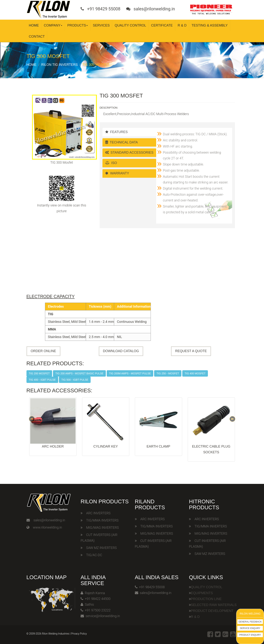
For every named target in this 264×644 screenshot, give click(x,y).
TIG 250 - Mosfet (168, 373)
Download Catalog (121, 351)
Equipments (202, 593)
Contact (37, 37)
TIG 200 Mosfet (39, 373)
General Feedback (250, 622)
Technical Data (122, 142)
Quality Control (130, 25)
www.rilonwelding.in (48, 527)
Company (53, 25)
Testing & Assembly (210, 25)
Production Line (206, 599)
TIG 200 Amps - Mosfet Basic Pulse (79, 373)
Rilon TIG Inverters (60, 65)
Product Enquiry (250, 635)
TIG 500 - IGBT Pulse (75, 380)
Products (78, 25)
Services (101, 25)
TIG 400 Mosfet (195, 373)
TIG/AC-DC (94, 555)
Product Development (212, 611)
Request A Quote (191, 351)
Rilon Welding (250, 614)
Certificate (162, 25)
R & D (182, 25)
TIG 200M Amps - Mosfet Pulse (130, 373)
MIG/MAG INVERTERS (102, 528)
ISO (111, 163)
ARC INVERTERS (98, 513)
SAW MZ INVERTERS (101, 548)
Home (34, 25)
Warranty (117, 173)
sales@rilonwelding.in (49, 520)
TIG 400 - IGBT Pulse (42, 380)
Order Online (43, 351)
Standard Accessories (129, 153)
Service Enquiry (250, 628)
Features (117, 132)
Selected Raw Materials (214, 605)
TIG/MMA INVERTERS (102, 520)
